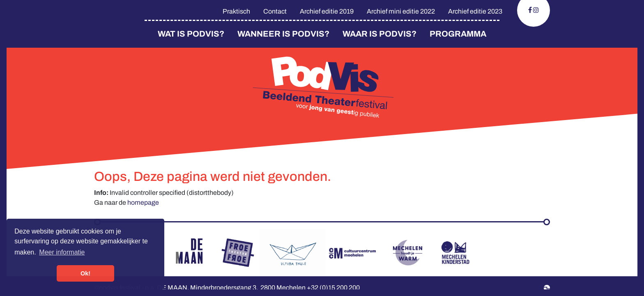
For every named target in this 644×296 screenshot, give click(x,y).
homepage (143, 202)
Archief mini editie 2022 (401, 11)
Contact (275, 11)
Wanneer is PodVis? (283, 34)
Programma (458, 34)
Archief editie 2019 (327, 11)
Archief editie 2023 (475, 11)
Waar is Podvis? (379, 34)
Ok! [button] (85, 273)
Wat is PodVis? (191, 34)
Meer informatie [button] (62, 252)
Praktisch (236, 11)
